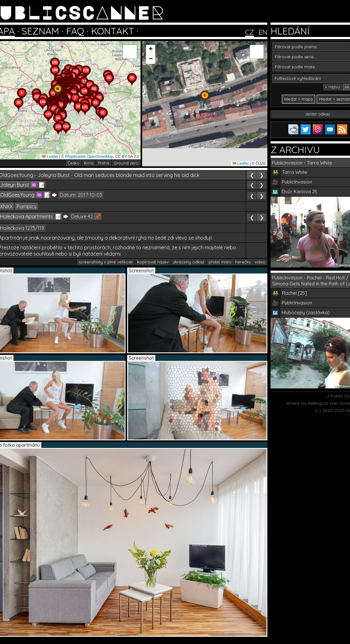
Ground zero (126, 163)
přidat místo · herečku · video (237, 262)
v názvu (332, 87)
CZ (250, 32)
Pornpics (27, 206)
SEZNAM (40, 31)
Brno (89, 163)
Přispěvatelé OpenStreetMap (89, 157)
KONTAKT (113, 31)
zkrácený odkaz (189, 262)
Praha (104, 163)
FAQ (75, 31)
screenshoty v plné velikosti (106, 262)
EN (263, 32)
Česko (74, 163)
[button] (58, 97)
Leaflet (50, 157)
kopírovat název (153, 262)
